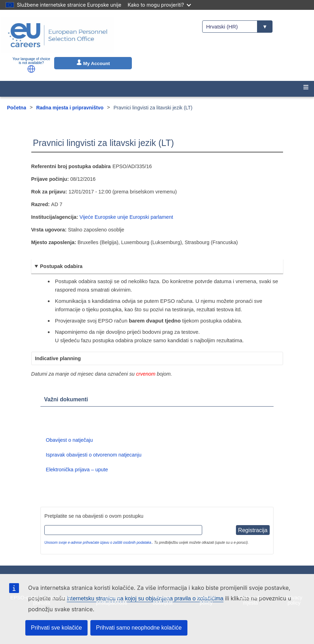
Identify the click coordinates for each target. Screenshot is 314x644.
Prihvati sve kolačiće (56, 628)
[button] (31, 69)
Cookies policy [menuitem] (206, 600)
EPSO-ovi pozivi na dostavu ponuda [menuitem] (41, 600)
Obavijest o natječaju (69, 440)
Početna (17, 108)
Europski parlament (151, 217)
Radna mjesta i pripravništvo (70, 108)
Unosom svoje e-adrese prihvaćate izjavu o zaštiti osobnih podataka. (98, 543)
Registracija (253, 530)
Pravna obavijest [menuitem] (163, 600)
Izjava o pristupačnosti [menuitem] (112, 600)
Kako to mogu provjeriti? (159, 5)
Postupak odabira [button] (61, 266)
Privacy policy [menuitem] (294, 600)
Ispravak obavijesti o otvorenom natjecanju (94, 455)
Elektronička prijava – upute (77, 470)
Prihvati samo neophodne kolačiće (139, 628)
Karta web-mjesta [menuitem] (250, 600)
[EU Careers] (58, 35)
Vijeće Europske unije (104, 217)
